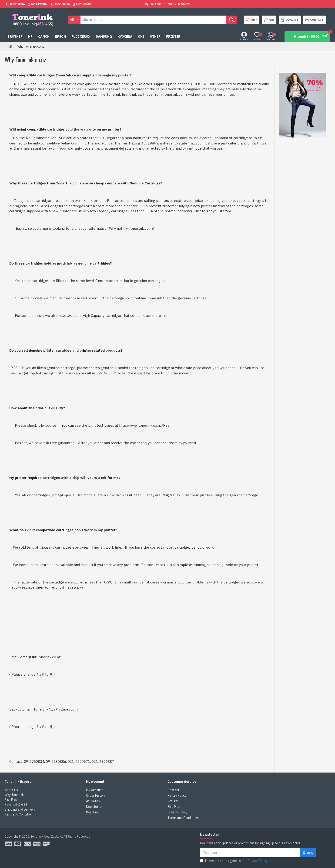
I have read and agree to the (234, 861)
